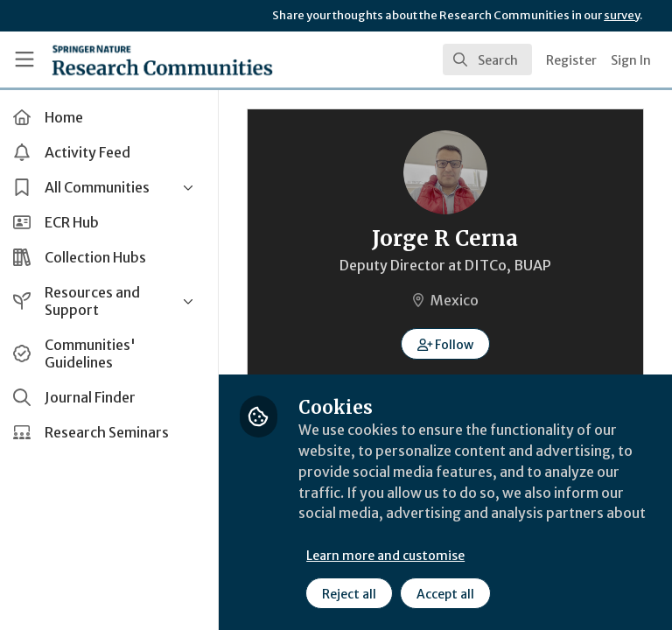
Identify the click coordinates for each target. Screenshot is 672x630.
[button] (448, 344)
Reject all (354, 594)
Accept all (451, 594)
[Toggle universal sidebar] (24, 59)
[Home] (162, 59)
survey (622, 15)
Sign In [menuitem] (631, 60)
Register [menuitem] (571, 60)
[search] (487, 59)
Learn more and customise (391, 556)
